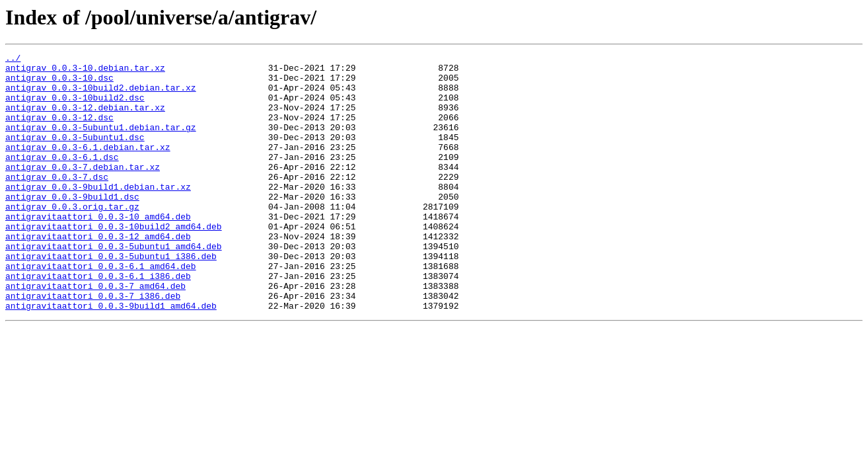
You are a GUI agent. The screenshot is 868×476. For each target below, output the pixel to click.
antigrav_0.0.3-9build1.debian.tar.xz (98, 214)
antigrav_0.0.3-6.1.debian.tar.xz (88, 167)
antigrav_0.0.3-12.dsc (59, 131)
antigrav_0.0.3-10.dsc (59, 83)
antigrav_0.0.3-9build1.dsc (72, 226)
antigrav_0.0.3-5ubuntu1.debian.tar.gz (101, 143)
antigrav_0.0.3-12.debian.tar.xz (85, 119)
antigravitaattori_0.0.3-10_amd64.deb (98, 250)
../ (13, 59)
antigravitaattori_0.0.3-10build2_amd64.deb (114, 262)
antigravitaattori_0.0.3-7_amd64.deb (95, 333)
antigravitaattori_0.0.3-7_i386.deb (93, 345)
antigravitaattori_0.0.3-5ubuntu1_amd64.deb (114, 286)
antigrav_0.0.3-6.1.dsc (62, 178)
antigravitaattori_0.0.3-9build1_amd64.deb (111, 357)
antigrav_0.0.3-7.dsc (57, 202)
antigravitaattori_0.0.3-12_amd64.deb (98, 274)
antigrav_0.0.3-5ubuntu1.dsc (75, 155)
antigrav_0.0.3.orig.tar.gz (72, 238)
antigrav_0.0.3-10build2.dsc (75, 107)
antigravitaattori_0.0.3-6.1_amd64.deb (101, 309)
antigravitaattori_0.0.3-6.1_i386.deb (98, 321)
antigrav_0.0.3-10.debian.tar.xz (85, 71)
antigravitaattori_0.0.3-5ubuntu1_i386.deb (111, 297)
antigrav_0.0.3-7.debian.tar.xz (83, 190)
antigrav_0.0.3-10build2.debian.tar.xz (101, 95)
